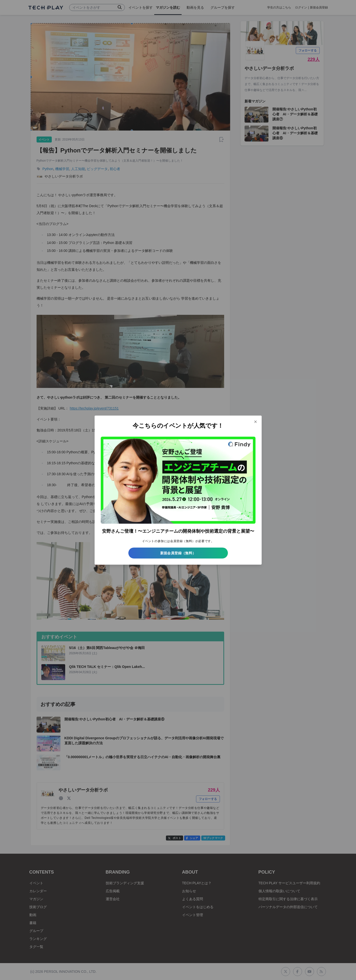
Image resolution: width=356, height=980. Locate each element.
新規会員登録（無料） (178, 553)
